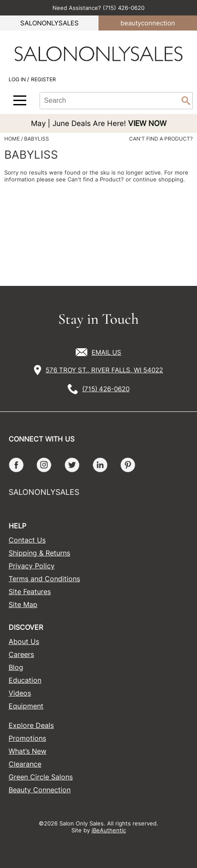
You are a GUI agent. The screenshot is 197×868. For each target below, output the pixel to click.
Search (186, 101)
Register (43, 79)
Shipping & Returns (39, 553)
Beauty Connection (40, 790)
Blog (16, 667)
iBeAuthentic (109, 830)
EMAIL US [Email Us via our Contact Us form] (106, 352)
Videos (20, 693)
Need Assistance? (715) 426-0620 (98, 8)
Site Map (23, 604)
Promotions (27, 738)
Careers (21, 654)
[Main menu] (20, 100)
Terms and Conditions (44, 579)
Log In (18, 79)
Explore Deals (31, 725)
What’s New (28, 751)
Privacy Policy (32, 566)
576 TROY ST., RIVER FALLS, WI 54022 (104, 370)
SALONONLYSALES (49, 23)
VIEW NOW (147, 123)
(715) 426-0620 (106, 389)
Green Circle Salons (41, 777)
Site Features (30, 592)
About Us (24, 641)
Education (25, 680)
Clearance (25, 764)
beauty (148, 23)
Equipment (26, 706)
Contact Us (27, 540)
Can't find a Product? (161, 139)
